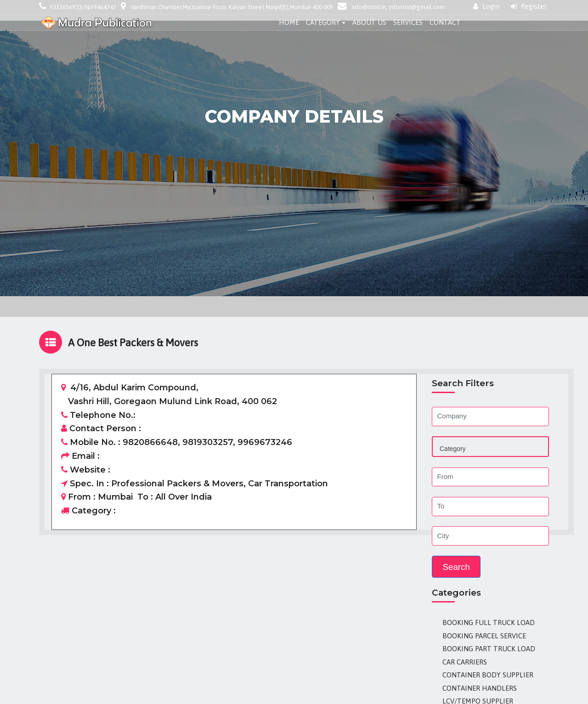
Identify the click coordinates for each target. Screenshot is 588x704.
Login (486, 6)
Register (529, 6)
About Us (369, 22)
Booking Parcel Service (484, 636)
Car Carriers (465, 662)
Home (289, 22)
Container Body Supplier (488, 675)
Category (323, 22)
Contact (445, 22)
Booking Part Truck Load (489, 649)
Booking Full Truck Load (489, 622)
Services (408, 22)
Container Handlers (480, 688)
